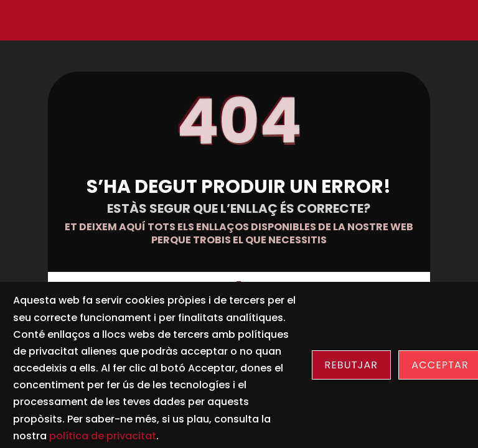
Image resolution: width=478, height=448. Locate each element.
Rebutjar (352, 365)
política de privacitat (103, 436)
